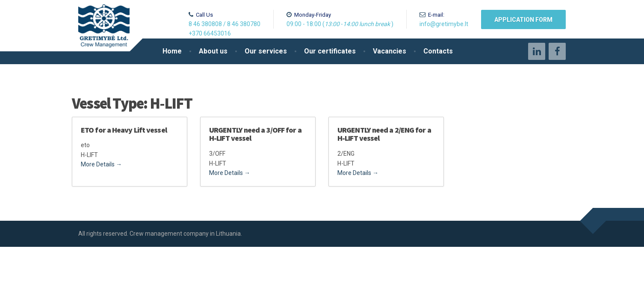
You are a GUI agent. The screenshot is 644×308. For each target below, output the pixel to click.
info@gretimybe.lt (444, 24)
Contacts (438, 51)
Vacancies (390, 51)
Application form (523, 20)
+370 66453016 (210, 33)
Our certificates (330, 51)
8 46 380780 (244, 24)
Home (172, 51)
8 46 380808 (205, 24)
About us (213, 51)
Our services (266, 51)
